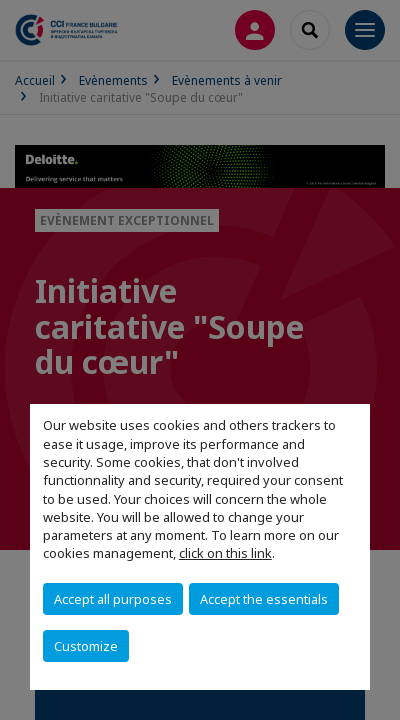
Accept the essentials (264, 599)
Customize (86, 646)
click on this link (225, 553)
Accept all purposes (113, 599)
